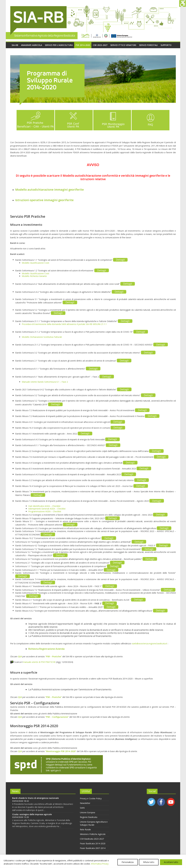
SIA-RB (15, 45)
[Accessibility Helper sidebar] (183, 3)
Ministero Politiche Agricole (93, 834)
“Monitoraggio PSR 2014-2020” (61, 751)
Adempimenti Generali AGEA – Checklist (47, 509)
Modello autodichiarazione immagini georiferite (49, 190)
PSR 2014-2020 (83, 45)
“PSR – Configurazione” (57, 717)
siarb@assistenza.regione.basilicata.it (150, 643)
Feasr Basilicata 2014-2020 (93, 843)
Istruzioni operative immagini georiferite (44, 200)
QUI (20, 656)
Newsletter (85, 803)
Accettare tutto (171, 862)
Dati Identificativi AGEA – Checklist (44, 506)
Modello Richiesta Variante (34, 276)
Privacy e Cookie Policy (91, 798)
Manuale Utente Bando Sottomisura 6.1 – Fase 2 (45, 382)
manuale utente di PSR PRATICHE (39, 662)
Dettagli (120, 260)
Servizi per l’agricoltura (59, 45)
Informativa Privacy (100, 864)
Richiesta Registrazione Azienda (46, 649)
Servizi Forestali (148, 45)
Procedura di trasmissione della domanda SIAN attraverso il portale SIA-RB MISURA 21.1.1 (64, 324)
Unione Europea (87, 812)
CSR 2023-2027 (100, 45)
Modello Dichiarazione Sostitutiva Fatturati (42, 337)
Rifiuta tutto (149, 862)
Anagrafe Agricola (32, 45)
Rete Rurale (85, 829)
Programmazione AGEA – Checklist (45, 511)
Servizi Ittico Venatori (123, 45)
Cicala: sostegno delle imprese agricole (32, 814)
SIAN (82, 808)
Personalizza (128, 862)
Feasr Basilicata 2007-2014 (93, 848)
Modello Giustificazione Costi (35, 263)
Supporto (166, 45)
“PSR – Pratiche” (54, 656)
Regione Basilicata (89, 817)
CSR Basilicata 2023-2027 (92, 839)
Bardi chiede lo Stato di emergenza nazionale (35, 798)
